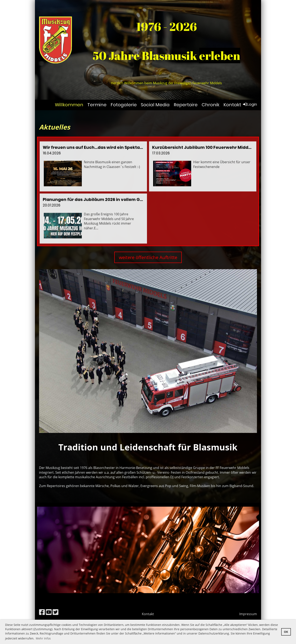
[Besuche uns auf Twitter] (55, 612)
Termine (97, 105)
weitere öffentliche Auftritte (148, 257)
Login (250, 104)
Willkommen (69, 105)
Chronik (210, 105)
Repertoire (186, 105)
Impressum (248, 614)
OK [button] (286, 632)
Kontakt (232, 105)
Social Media (155, 105)
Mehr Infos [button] (43, 638)
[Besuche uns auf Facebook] (42, 612)
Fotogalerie (124, 105)
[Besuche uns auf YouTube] (49, 612)
